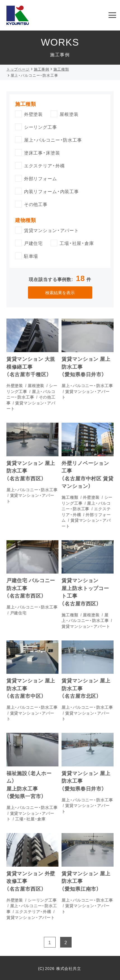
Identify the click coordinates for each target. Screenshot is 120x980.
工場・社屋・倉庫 (30, 819)
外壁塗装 (15, 385)
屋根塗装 (36, 385)
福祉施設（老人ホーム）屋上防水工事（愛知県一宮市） (29, 784)
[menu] (112, 15)
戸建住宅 (18, 613)
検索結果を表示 (60, 293)
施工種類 (70, 497)
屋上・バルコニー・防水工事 (31, 394)
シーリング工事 (42, 900)
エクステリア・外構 (33, 911)
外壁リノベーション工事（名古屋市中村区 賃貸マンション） (87, 474)
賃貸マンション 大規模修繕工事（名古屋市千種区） (31, 366)
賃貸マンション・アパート (85, 394)
